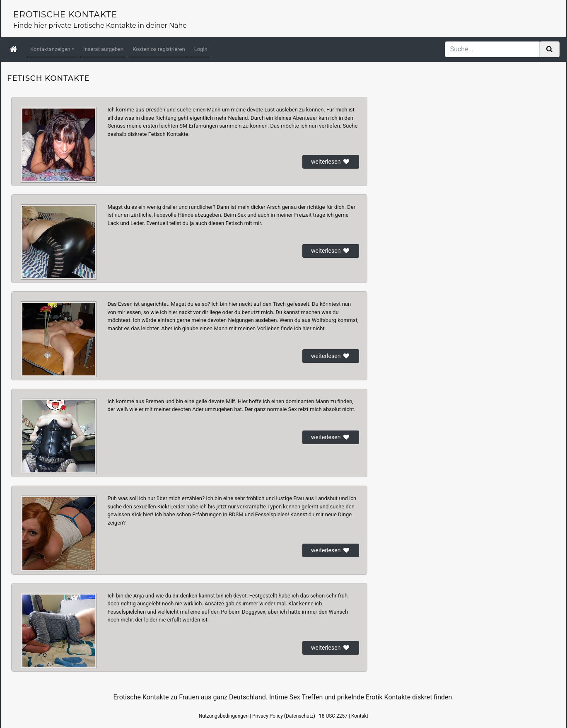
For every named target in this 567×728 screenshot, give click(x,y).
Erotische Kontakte (65, 15)
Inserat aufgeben (103, 49)
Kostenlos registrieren (159, 49)
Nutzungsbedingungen (224, 716)
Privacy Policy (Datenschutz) (284, 716)
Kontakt (360, 716)
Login (201, 49)
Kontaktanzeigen (50, 49)
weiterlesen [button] (331, 162)
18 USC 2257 (333, 716)
